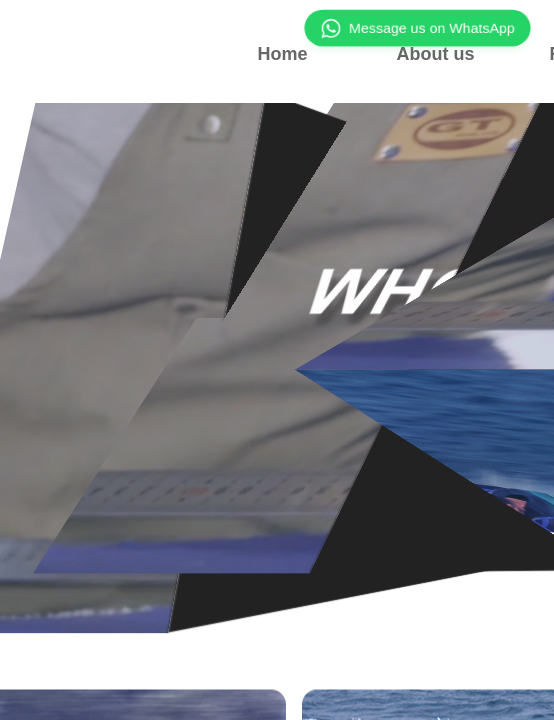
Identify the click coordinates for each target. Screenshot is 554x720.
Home (282, 54)
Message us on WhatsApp (417, 28)
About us (436, 54)
